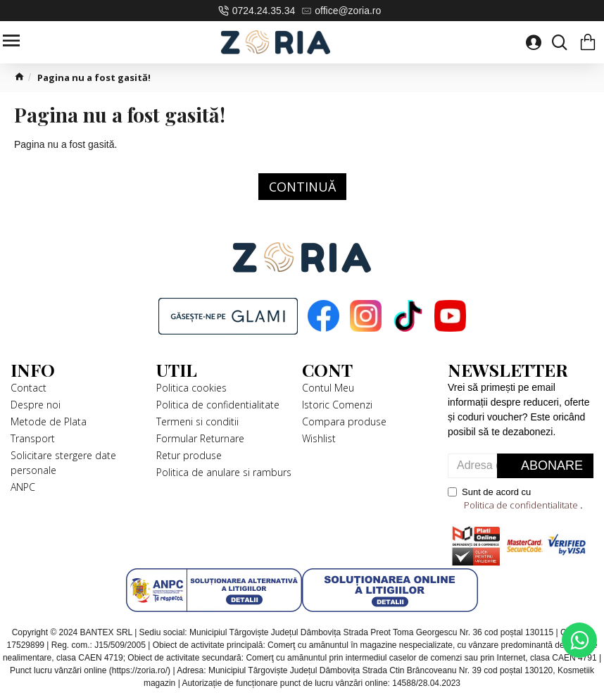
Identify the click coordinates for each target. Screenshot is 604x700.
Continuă (302, 187)
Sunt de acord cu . (515, 500)
